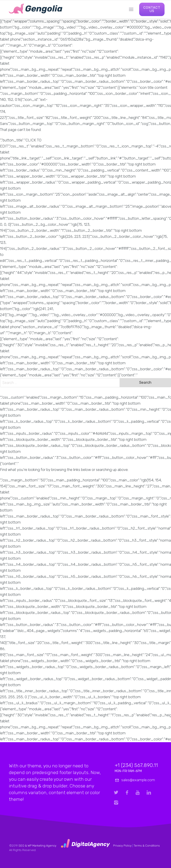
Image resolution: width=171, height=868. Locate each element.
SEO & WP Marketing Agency (37, 846)
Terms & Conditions (147, 846)
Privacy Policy (122, 846)
